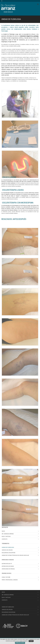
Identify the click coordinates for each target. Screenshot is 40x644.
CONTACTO (5, 539)
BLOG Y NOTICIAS (6, 536)
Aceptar (31, 641)
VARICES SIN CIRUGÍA (7, 550)
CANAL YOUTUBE (6, 577)
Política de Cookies (20, 643)
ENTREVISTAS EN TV (7, 564)
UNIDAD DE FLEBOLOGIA (8, 547)
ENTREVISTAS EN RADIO (8, 566)
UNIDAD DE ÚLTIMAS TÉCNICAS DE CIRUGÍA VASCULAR (15, 555)
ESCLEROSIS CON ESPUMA (9, 553)
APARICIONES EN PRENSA (8, 569)
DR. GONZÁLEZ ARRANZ (8, 534)
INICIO (3, 531)
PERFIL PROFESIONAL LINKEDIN (10, 580)
